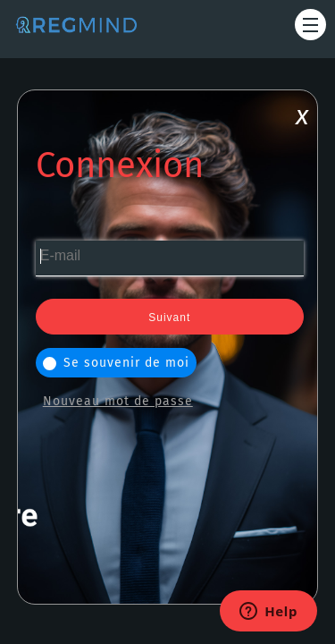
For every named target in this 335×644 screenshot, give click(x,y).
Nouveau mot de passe (118, 401)
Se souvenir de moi (116, 363)
